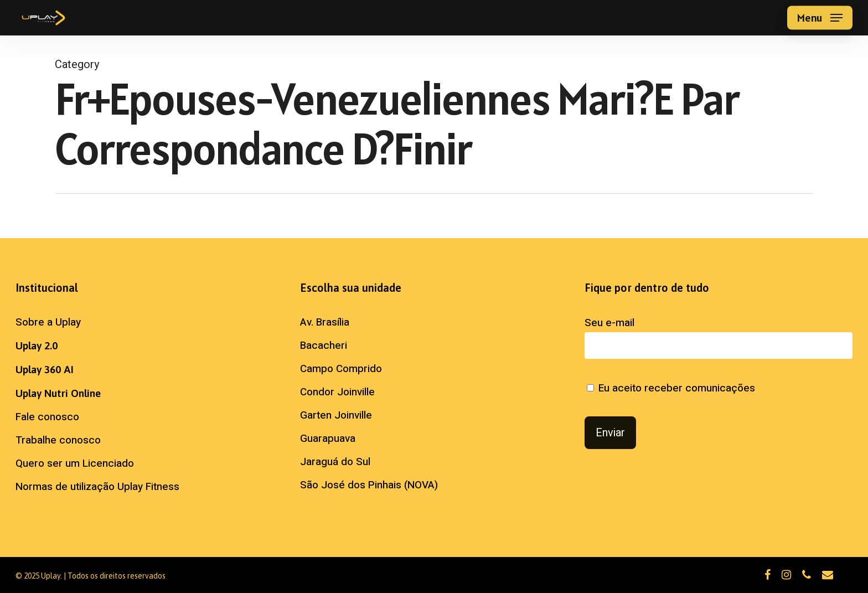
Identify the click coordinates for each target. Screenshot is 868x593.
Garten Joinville (336, 415)
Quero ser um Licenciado (75, 463)
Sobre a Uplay (48, 322)
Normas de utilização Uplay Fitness (97, 487)
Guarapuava (328, 439)
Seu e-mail (719, 337)
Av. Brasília (325, 322)
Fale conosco (47, 417)
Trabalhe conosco (58, 440)
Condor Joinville (337, 392)
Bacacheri (324, 346)
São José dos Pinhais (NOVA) (369, 485)
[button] (820, 18)
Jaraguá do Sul (335, 462)
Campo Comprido (341, 369)
